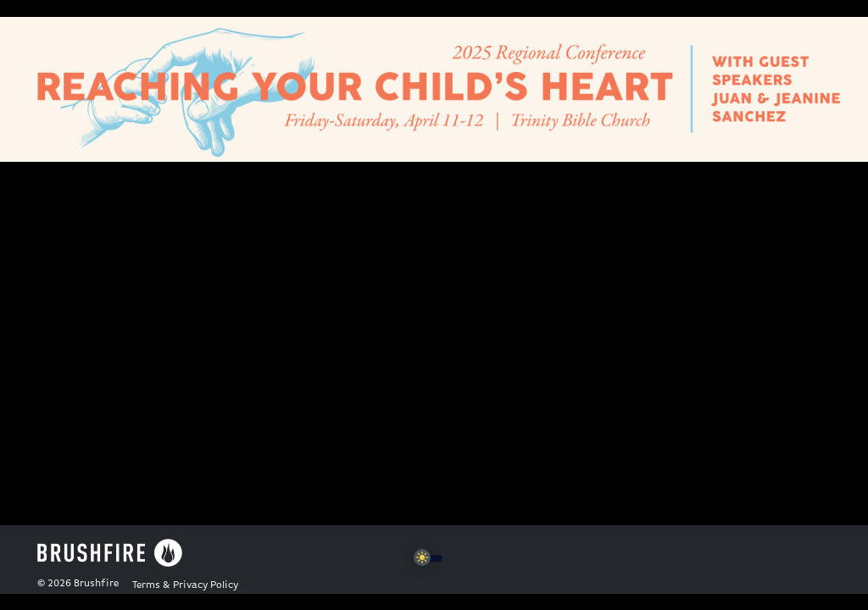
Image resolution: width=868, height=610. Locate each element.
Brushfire (96, 584)
